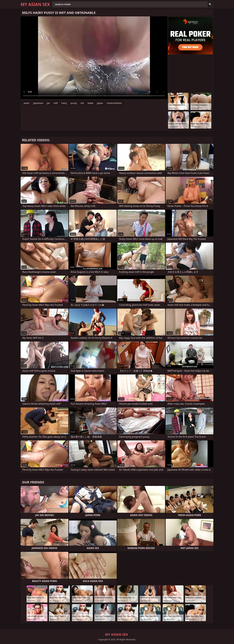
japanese (38, 103)
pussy (74, 103)
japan (100, 103)
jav (48, 103)
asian (27, 103)
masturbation (114, 103)
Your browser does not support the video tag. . (94, 58)
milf (56, 103)
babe (90, 103)
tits (82, 103)
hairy (64, 103)
